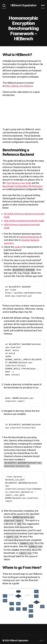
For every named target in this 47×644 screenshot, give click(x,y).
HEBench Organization (23, 5)
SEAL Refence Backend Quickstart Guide (24, 221)
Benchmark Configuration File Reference (23, 186)
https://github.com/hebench (19, 86)
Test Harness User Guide (19, 183)
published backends (29, 237)
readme (18, 247)
